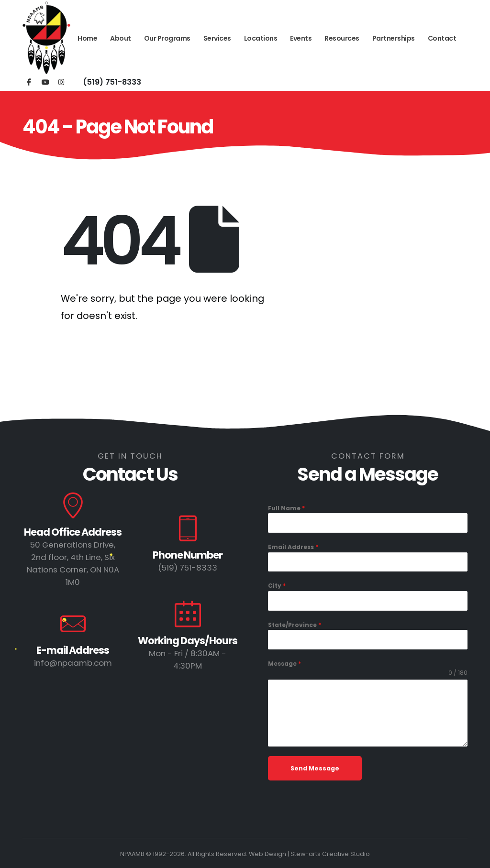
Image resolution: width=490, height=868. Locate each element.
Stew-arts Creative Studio (330, 854)
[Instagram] (61, 82)
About (121, 38)
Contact (442, 38)
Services (217, 38)
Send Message (315, 768)
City (277, 586)
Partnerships (394, 38)
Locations (261, 38)
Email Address (293, 547)
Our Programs (167, 38)
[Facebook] (29, 82)
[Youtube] (45, 82)
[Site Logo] (46, 38)
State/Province (295, 625)
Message (284, 664)
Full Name (286, 508)
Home (87, 38)
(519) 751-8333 (112, 82)
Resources (342, 38)
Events (301, 38)
